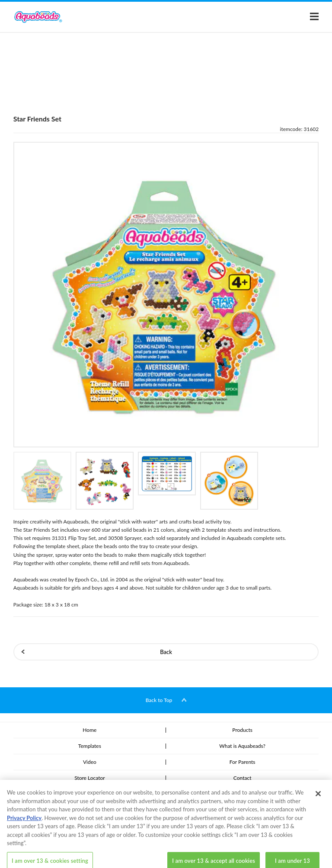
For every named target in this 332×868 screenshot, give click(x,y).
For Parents (243, 762)
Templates (90, 746)
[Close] (318, 801)
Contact (243, 778)
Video (90, 762)
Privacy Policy (24, 824)
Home (89, 730)
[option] (166, 295)
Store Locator (89, 778)
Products (242, 730)
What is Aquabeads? (242, 746)
